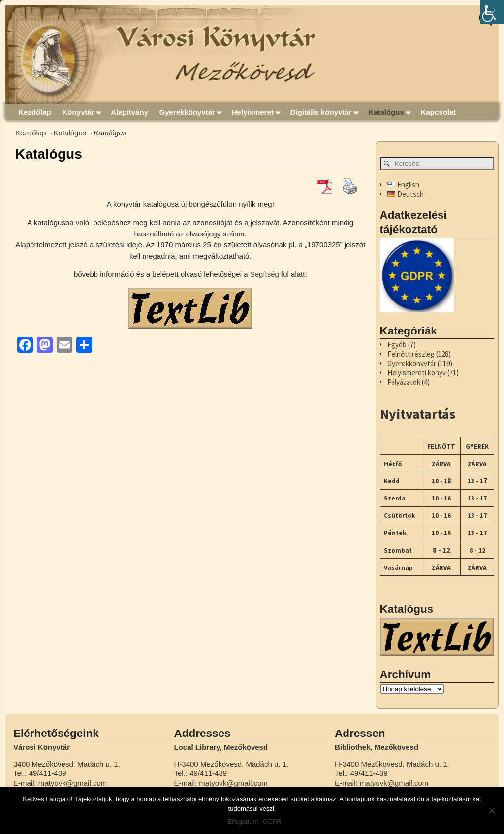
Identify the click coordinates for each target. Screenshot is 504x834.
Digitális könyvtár (327, 112)
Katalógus (392, 112)
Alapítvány (129, 112)
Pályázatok (404, 382)
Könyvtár (84, 112)
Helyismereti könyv (417, 373)
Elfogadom (243, 821)
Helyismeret (258, 112)
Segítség (265, 274)
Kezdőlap (35, 112)
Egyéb (397, 345)
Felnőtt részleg (411, 354)
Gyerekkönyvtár (193, 112)
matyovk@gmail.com (73, 783)
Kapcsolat (439, 112)
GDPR (272, 821)
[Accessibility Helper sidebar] (492, 12)
